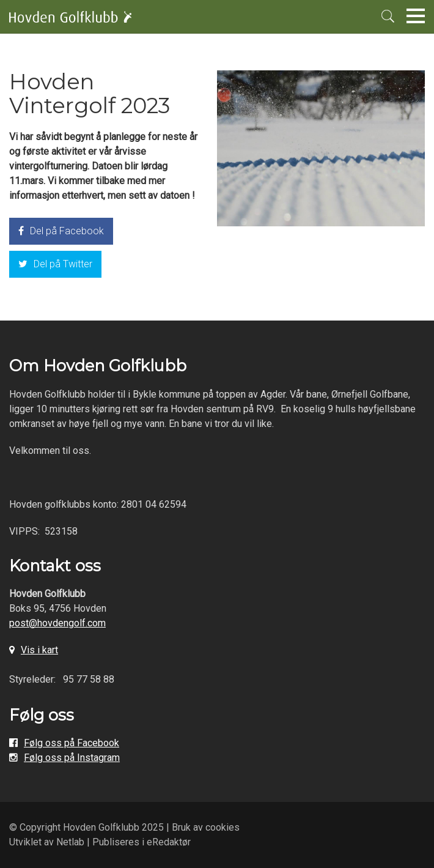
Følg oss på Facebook (72, 743)
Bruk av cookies (206, 827)
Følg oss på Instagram (72, 758)
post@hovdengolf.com (57, 623)
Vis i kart (39, 650)
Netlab (70, 842)
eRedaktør (169, 842)
